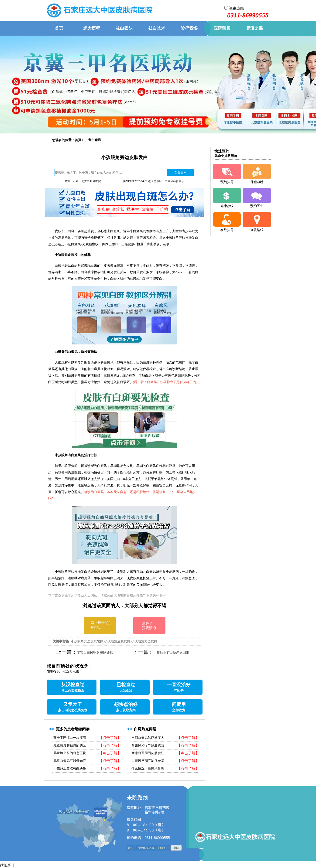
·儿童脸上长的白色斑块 (69, 753)
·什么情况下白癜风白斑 (147, 768)
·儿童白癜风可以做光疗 (69, 761)
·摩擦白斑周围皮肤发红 (147, 753)
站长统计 (7, 865)
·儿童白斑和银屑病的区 (69, 745)
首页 (78, 140)
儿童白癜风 (93, 140)
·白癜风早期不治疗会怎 (147, 761)
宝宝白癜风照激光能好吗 (95, 653)
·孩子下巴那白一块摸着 (69, 738)
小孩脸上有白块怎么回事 (171, 653)
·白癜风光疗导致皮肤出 (147, 745)
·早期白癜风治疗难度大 (147, 738)
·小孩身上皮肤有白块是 (69, 768)
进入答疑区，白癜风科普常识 (166, 181)
